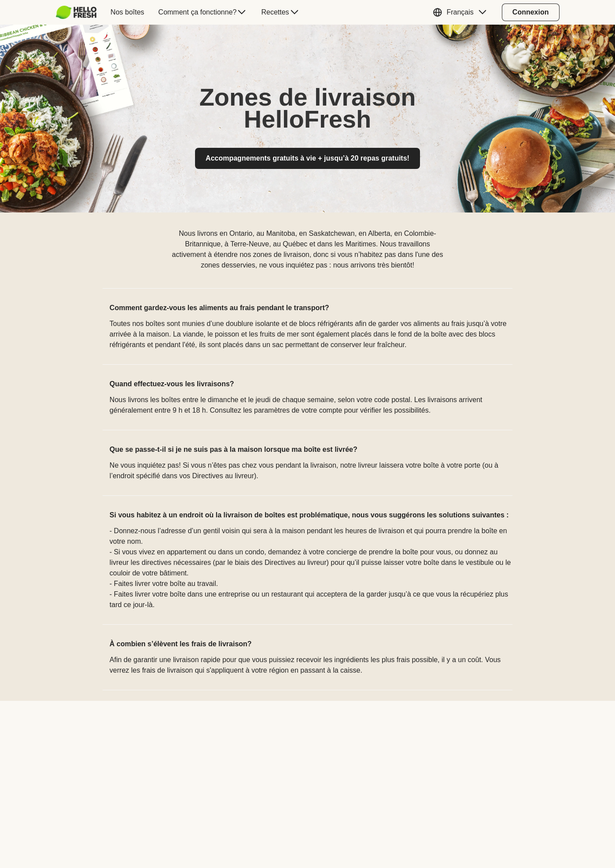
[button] (462, 12)
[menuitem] (80, 12)
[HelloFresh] (76, 12)
